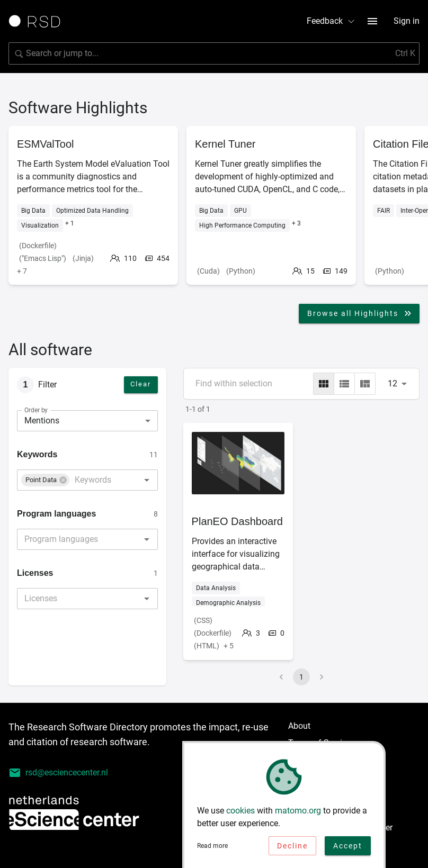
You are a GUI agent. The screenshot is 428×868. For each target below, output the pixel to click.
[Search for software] (214, 53)
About (299, 726)
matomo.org (298, 813)
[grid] (324, 384)
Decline (292, 848)
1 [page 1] (301, 677)
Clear (141, 384)
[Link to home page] (38, 21)
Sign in (407, 21)
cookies (240, 813)
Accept (348, 848)
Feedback (331, 21)
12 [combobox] (393, 383)
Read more (212, 848)
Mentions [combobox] (42, 421)
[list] (344, 384)
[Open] (147, 480)
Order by (36, 410)
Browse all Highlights (360, 313)
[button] (45, 480)
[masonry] (365, 384)
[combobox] (97, 480)
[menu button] (372, 21)
